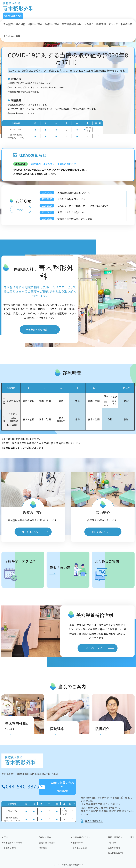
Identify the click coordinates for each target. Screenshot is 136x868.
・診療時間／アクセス (81, 837)
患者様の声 (126, 24)
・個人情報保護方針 (115, 853)
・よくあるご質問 (79, 848)
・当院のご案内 (9, 848)
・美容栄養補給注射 (46, 843)
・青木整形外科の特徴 (12, 843)
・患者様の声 (77, 843)
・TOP (5, 837)
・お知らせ (111, 843)
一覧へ (21, 209)
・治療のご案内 (44, 837)
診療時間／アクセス (107, 24)
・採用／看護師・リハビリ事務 (120, 837)
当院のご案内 (35, 24)
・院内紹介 (42, 848)
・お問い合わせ (113, 848)
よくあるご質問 (12, 36)
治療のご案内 (52, 24)
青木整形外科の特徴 (14, 24)
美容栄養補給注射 (72, 24)
